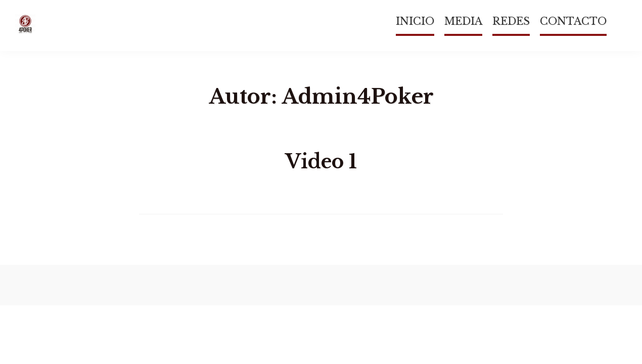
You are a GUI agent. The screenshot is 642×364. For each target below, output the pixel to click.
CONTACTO (573, 21)
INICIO (415, 21)
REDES (511, 21)
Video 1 (321, 162)
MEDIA (463, 21)
